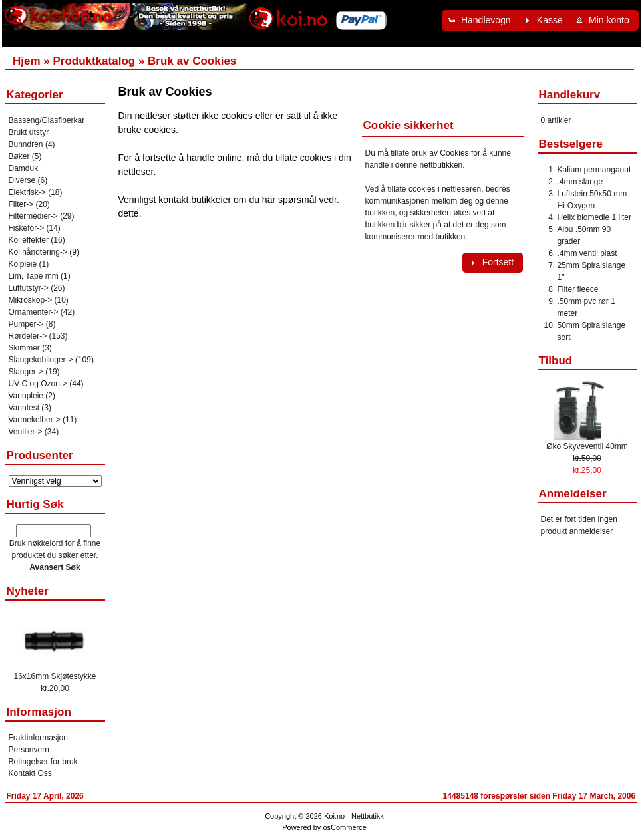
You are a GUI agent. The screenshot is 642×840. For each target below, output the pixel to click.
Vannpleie (26, 396)
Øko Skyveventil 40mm (587, 446)
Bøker (19, 156)
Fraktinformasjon (38, 738)
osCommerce (344, 827)
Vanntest (24, 408)
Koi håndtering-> (38, 252)
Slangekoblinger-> (41, 360)
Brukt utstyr (29, 132)
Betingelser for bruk (43, 762)
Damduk (24, 168)
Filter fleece (578, 289)
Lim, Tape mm (34, 276)
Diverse (22, 180)
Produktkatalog (94, 61)
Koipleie (23, 264)
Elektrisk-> (27, 192)
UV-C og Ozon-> (38, 384)
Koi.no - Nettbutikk (354, 816)
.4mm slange (580, 182)
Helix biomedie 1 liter (594, 217)
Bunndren (26, 144)
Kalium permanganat (594, 170)
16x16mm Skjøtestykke (55, 676)
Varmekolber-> (35, 420)
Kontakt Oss (30, 773)
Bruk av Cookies (192, 61)
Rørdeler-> (28, 336)
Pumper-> (26, 324)
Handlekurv (570, 95)
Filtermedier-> (33, 216)
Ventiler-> (26, 432)
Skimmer (24, 348)
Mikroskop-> (31, 300)
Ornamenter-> (34, 312)
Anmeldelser (573, 494)
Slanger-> (26, 372)
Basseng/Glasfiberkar (47, 120)
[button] (481, 20)
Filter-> (21, 204)
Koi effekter (29, 240)
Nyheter (28, 591)
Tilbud (556, 361)
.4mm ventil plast (587, 253)
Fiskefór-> (27, 228)
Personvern (29, 750)
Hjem (27, 61)
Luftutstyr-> (29, 288)
